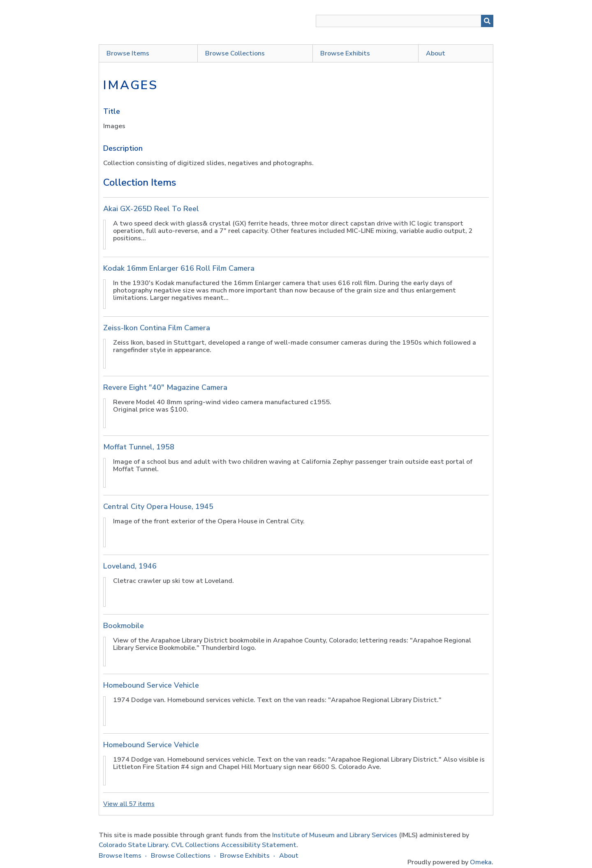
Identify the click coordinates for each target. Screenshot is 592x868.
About (436, 53)
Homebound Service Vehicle (151, 685)
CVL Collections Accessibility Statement (234, 845)
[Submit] (487, 21)
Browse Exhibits (345, 53)
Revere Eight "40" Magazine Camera (165, 387)
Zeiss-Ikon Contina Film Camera (157, 328)
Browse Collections (235, 53)
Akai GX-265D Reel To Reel (151, 209)
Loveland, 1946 (130, 566)
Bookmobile (124, 626)
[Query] (405, 21)
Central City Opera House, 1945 (158, 507)
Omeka (481, 862)
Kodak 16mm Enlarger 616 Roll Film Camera (179, 268)
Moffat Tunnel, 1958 (139, 447)
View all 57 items (129, 804)
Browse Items (128, 53)
